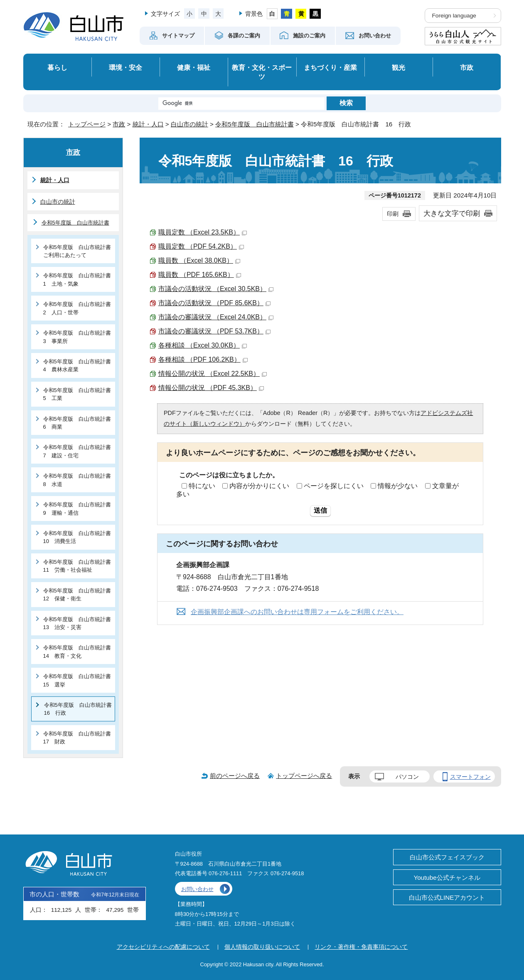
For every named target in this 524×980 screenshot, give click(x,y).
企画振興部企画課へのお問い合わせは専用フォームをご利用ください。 (297, 612)
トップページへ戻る (304, 776)
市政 (467, 67)
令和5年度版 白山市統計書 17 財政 (79, 738)
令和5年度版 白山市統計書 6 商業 (79, 423)
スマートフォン (470, 777)
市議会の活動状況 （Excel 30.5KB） (216, 289)
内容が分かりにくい (259, 486)
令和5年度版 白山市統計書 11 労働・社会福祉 (79, 566)
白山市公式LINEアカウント (447, 897)
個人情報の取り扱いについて (262, 947)
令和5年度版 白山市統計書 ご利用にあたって (79, 251)
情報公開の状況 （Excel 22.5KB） (213, 374)
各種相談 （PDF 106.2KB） (203, 359)
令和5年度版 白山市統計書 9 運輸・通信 (79, 509)
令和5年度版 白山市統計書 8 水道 (79, 480)
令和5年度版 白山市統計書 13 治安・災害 (79, 623)
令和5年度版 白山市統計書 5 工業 (79, 394)
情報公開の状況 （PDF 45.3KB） (211, 388)
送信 (320, 510)
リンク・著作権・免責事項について (361, 947)
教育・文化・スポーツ (262, 72)
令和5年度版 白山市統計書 (254, 124)
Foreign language (454, 16)
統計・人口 (148, 124)
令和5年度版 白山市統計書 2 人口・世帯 (79, 308)
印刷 (393, 214)
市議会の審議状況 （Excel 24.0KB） (216, 317)
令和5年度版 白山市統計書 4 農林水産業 (79, 365)
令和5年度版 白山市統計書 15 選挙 (79, 680)
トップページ (87, 124)
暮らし (57, 67)
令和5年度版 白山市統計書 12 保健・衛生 (79, 595)
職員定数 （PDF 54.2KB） (201, 246)
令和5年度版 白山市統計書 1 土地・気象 (79, 279)
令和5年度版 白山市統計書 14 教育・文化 (79, 652)
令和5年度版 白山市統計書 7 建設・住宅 (79, 451)
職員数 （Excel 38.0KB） (199, 260)
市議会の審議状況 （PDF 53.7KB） (214, 331)
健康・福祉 (194, 67)
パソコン (407, 777)
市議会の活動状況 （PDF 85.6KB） (214, 303)
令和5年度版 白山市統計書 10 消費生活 (79, 537)
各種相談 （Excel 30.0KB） (203, 345)
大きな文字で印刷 (452, 213)
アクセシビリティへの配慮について (163, 947)
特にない (202, 486)
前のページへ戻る (235, 776)
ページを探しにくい (334, 486)
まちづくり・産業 (330, 67)
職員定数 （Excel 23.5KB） (203, 232)
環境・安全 (125, 67)
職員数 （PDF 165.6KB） (200, 275)
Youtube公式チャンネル (447, 878)
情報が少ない (398, 486)
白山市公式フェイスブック (447, 857)
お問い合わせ (197, 889)
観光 (399, 67)
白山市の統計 (189, 124)
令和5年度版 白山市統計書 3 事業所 (79, 337)
